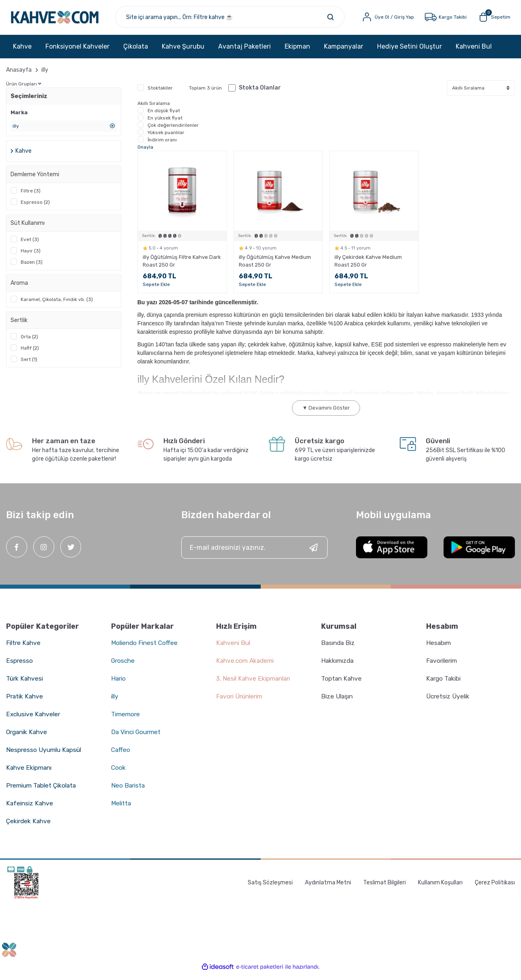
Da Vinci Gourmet (138, 738)
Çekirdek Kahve (29, 827)
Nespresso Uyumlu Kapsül (45, 756)
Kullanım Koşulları (440, 889)
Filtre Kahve (24, 649)
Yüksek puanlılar (166, 139)
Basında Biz (339, 649)
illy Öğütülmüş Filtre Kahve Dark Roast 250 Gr (182, 267)
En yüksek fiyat (165, 124)
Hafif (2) (30, 354)
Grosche (124, 667)
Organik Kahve (28, 738)
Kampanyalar (344, 52)
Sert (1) (29, 366)
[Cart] (490, 20)
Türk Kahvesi (25, 685)
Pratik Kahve (25, 703)
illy (45, 76)
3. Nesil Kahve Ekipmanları (255, 685)
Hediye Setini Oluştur (410, 52)
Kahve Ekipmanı (30, 774)
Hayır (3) (31, 257)
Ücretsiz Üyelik (449, 703)
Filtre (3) (31, 197)
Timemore (126, 721)
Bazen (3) (32, 269)
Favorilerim (443, 667)
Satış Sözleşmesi (270, 889)
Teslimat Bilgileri (385, 889)
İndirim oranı (162, 146)
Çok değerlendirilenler (173, 131)
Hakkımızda (339, 667)
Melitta (122, 810)
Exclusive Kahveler (34, 721)
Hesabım (439, 649)
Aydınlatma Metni (328, 889)
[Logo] (73, 20)
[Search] (244, 20)
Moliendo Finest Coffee (146, 649)
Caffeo (121, 756)
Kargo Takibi (444, 685)
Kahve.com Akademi (247, 667)
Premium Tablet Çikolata (43, 792)
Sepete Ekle (156, 291)
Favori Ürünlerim (241, 703)
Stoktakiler (160, 94)
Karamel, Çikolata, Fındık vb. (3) (57, 306)
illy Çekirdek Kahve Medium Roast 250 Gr (368, 267)
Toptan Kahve (342, 685)
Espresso (19, 667)
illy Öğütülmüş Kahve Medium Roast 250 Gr (275, 267)
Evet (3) (30, 246)
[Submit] (313, 554)
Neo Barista (129, 792)
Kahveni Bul (474, 52)
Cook (119, 774)
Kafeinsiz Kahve (30, 810)
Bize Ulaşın (338, 703)
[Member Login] (383, 20)
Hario (119, 685)
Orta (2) (29, 343)
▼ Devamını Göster (326, 414)
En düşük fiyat (164, 117)
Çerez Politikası (495, 889)
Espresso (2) (35, 209)
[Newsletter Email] (255, 554)
